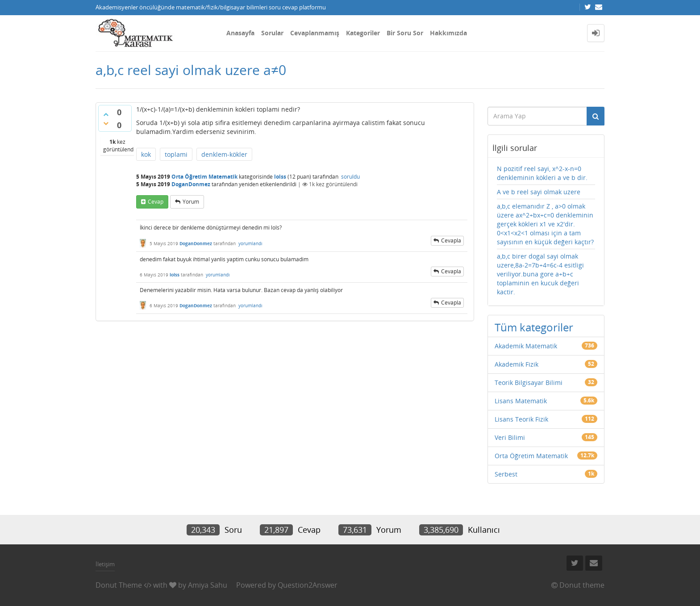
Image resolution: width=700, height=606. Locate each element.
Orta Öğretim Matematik (204, 177)
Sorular (272, 33)
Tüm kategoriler (534, 327)
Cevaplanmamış (315, 33)
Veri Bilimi (510, 437)
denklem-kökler (224, 154)
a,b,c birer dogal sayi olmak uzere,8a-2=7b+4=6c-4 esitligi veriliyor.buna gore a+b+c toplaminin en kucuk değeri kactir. (540, 274)
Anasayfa (240, 33)
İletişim (105, 564)
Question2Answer (308, 585)
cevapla (451, 240)
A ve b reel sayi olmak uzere (539, 192)
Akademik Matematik (526, 346)
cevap (156, 202)
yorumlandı (250, 243)
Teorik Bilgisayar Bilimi (529, 382)
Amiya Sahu (208, 585)
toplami (176, 154)
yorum (191, 202)
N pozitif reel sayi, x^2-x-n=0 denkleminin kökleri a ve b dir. (542, 173)
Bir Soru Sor (405, 33)
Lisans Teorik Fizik (521, 419)
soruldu (350, 177)
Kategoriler (363, 33)
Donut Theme (119, 585)
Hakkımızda (448, 33)
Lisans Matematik (521, 401)
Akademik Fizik (517, 364)
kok (146, 154)
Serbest (506, 474)
